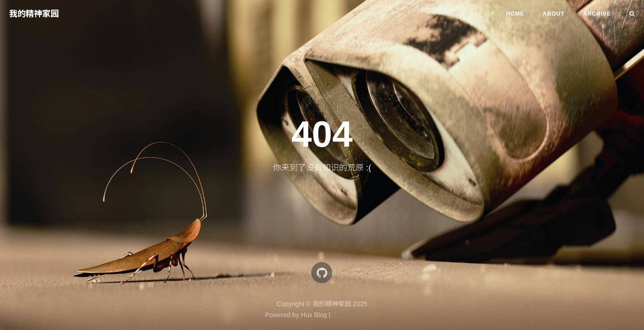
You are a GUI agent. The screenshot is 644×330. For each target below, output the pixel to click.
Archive (597, 14)
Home (515, 14)
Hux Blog (314, 315)
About (554, 14)
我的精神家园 (34, 14)
